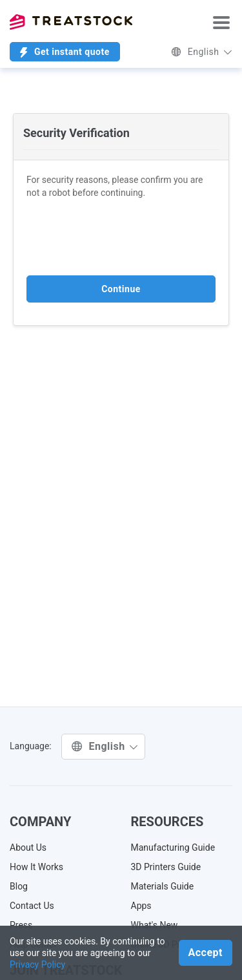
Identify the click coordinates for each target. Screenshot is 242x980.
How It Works (36, 867)
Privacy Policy (37, 964)
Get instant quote (65, 52)
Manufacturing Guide (173, 847)
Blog (19, 886)
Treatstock (71, 22)
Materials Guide (163, 886)
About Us (28, 847)
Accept (206, 953)
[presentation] (125, 237)
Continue (121, 289)
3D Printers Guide (166, 867)
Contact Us (32, 906)
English (202, 52)
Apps (141, 906)
